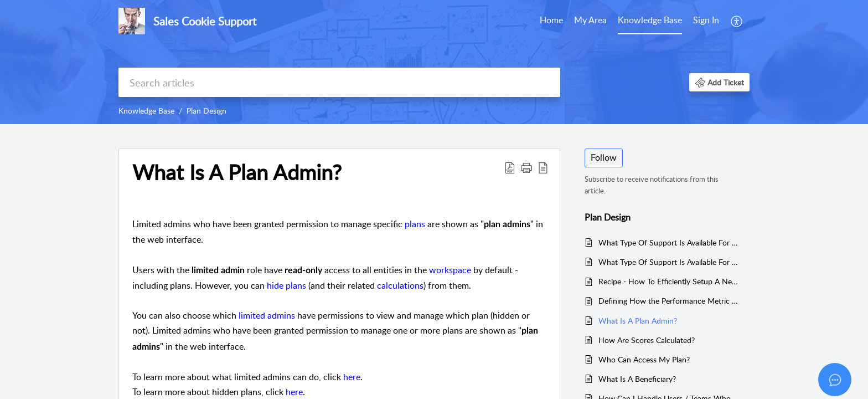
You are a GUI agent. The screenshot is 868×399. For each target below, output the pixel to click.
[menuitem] (706, 21)
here (352, 377)
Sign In (706, 20)
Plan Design (206, 111)
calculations (400, 285)
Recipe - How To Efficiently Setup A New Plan (668, 281)
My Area (590, 20)
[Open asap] (835, 380)
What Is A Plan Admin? (237, 172)
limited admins (267, 315)
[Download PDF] (510, 167)
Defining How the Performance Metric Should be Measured (668, 301)
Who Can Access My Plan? (644, 359)
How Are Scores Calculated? (647, 340)
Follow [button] (604, 157)
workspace (450, 270)
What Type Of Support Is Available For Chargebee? (668, 242)
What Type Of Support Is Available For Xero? (668, 262)
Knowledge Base (650, 20)
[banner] (434, 62)
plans (415, 224)
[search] (339, 82)
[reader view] (543, 167)
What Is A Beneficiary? (637, 379)
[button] (719, 82)
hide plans (288, 285)
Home (551, 20)
